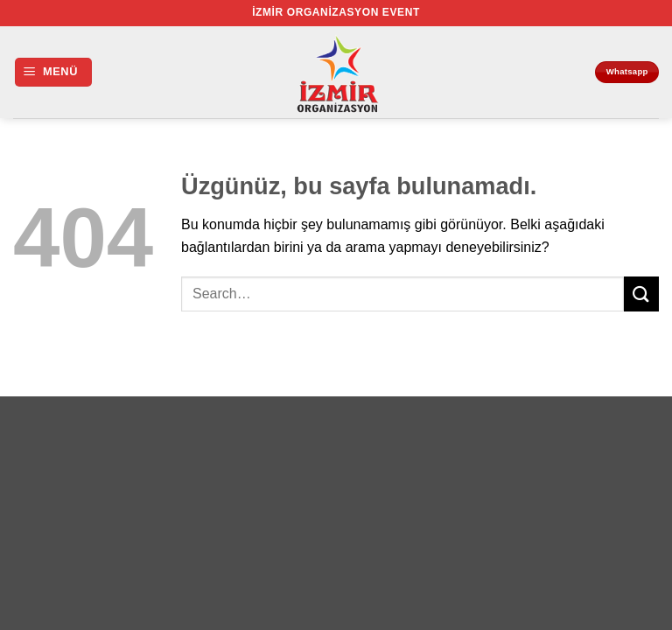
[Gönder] (641, 294)
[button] (53, 72)
